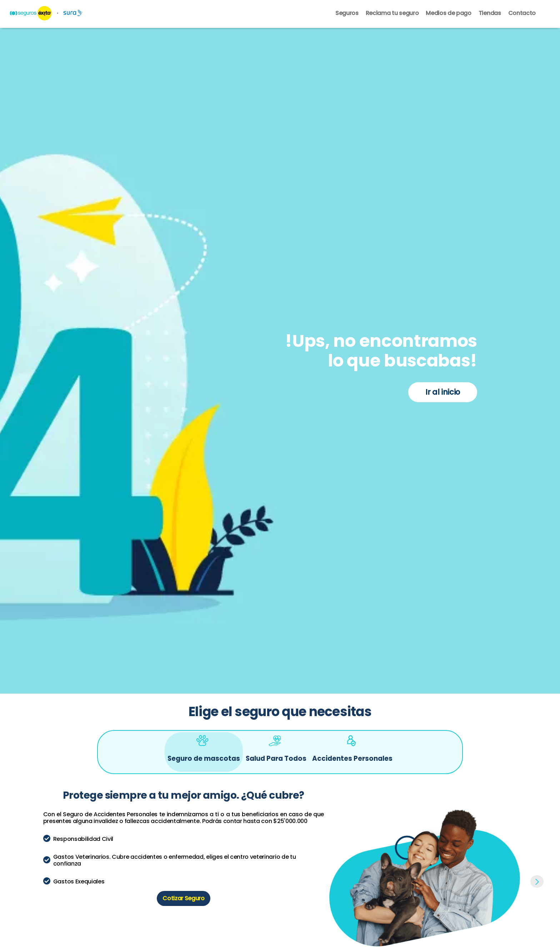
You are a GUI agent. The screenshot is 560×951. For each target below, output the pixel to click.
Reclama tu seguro (392, 14)
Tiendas (490, 14)
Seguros (347, 14)
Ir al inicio (443, 392)
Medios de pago (449, 14)
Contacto (522, 14)
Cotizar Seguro (184, 898)
